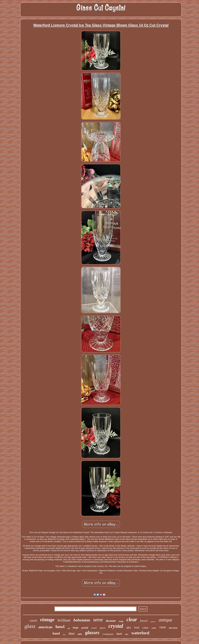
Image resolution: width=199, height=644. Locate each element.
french (144, 621)
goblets (153, 622)
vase (163, 627)
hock (119, 634)
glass (30, 626)
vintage (47, 620)
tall (69, 628)
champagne (108, 634)
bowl (60, 627)
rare (127, 634)
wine (98, 620)
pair (64, 634)
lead (137, 627)
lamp (121, 621)
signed (102, 628)
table (80, 634)
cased (94, 628)
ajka (129, 627)
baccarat (173, 628)
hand (56, 633)
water (154, 628)
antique (165, 620)
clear (132, 620)
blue (72, 634)
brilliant (64, 620)
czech (33, 620)
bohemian (82, 620)
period (85, 628)
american (45, 627)
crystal (116, 626)
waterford (140, 633)
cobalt (145, 628)
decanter (111, 621)
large (76, 628)
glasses (92, 632)
